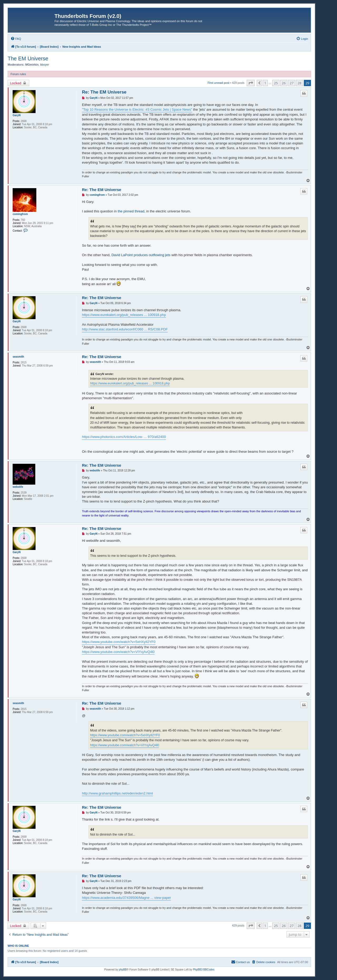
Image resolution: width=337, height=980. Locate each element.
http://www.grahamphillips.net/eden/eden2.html (117, 793)
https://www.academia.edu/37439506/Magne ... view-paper (126, 898)
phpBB (123, 970)
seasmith (18, 357)
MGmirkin (32, 65)
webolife (18, 487)
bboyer (44, 65)
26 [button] (284, 83)
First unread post (218, 83)
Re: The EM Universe (104, 92)
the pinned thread (131, 211)
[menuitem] (16, 39)
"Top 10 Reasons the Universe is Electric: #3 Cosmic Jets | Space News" (137, 109)
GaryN (17, 115)
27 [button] (292, 83)
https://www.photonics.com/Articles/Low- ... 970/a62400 (124, 437)
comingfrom (20, 214)
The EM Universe (28, 58)
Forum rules (18, 74)
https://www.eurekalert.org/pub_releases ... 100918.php (124, 315)
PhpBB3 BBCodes (204, 970)
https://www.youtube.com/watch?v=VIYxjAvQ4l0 (118, 652)
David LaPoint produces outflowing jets (141, 255)
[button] (251, 83)
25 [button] (276, 83)
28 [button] (299, 83)
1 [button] (265, 83)
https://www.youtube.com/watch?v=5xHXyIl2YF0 (119, 642)
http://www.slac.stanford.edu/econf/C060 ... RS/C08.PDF (125, 329)
